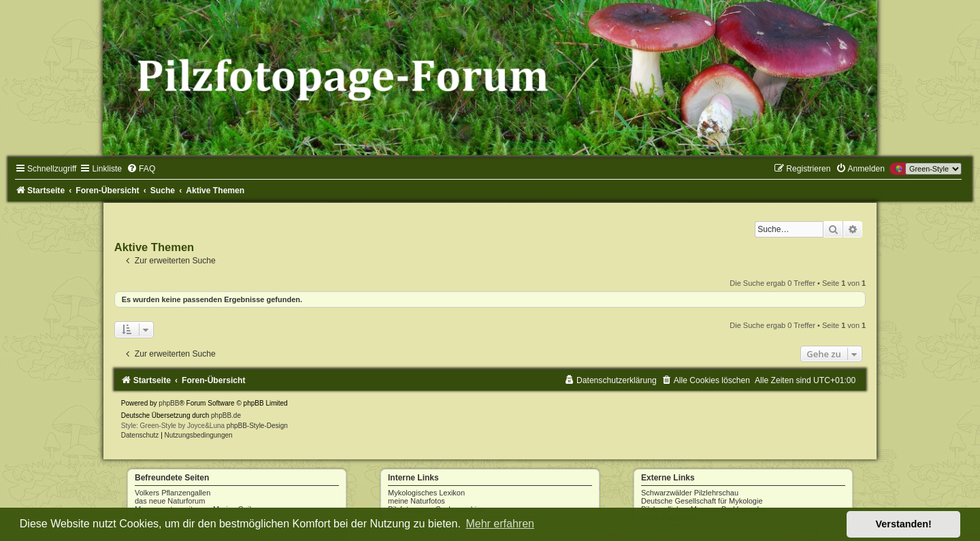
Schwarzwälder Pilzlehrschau (690, 493)
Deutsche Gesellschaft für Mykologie (702, 501)
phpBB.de (226, 415)
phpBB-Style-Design (257, 426)
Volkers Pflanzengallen (173, 493)
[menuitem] (141, 169)
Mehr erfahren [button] (500, 524)
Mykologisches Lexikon (426, 493)
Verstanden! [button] (904, 524)
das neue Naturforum (170, 501)
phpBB (169, 403)
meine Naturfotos (416, 501)
